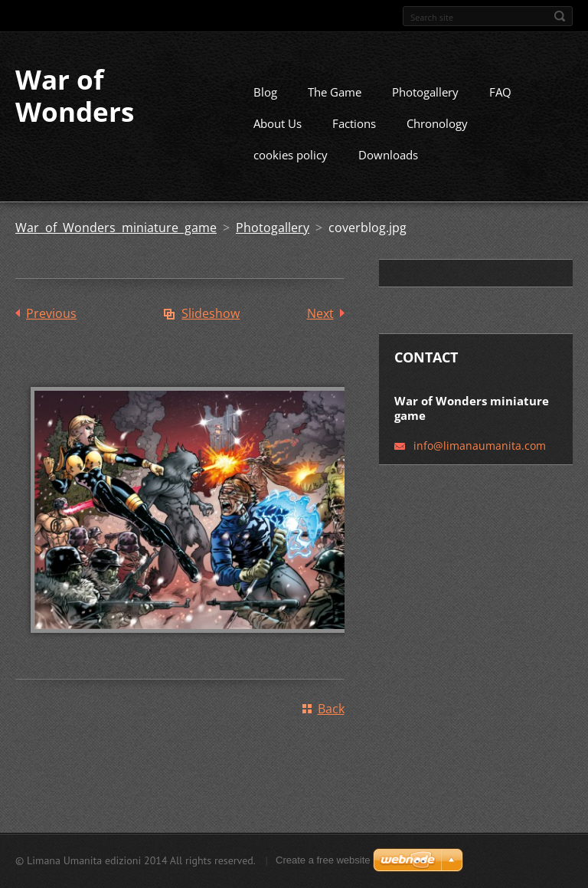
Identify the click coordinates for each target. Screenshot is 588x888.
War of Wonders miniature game (116, 247)
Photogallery (425, 111)
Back (331, 728)
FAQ (500, 111)
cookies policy (291, 174)
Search (560, 16)
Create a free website (323, 864)
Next (320, 333)
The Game (335, 111)
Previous (51, 333)
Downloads (388, 174)
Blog (265, 111)
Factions (354, 143)
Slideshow (211, 333)
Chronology (437, 143)
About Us (278, 143)
